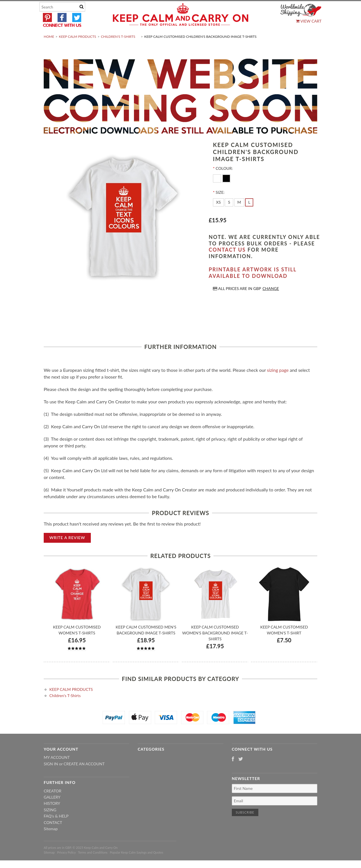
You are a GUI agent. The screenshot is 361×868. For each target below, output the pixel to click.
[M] (239, 216)
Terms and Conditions (93, 866)
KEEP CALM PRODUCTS (78, 50)
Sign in (51, 777)
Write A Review (67, 551)
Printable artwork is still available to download (253, 286)
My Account (57, 771)
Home (49, 50)
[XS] (218, 216)
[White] (218, 191)
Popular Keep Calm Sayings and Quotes (137, 866)
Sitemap (51, 842)
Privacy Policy (66, 866)
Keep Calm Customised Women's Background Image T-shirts (215, 646)
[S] (229, 216)
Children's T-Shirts (118, 50)
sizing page (278, 383)
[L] (249, 216)
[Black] (226, 191)
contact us (227, 263)
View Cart (309, 21)
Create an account (84, 777)
